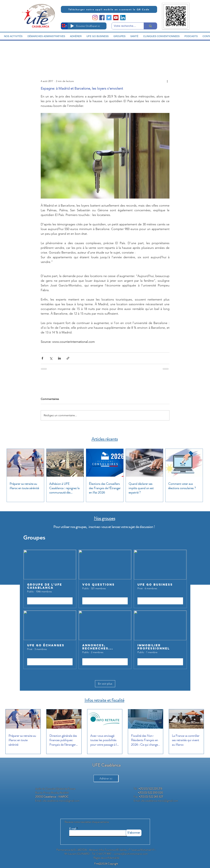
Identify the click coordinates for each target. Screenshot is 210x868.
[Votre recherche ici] (125, 26)
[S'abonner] (134, 833)
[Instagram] (95, 18)
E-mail (73, 829)
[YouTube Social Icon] (116, 18)
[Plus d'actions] (167, 81)
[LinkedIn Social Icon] (123, 18)
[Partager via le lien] (68, 358)
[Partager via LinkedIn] (59, 358)
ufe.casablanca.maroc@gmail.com (61, 801)
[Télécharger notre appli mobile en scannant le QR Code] (109, 9)
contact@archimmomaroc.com (131, 854)
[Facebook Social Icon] (102, 18)
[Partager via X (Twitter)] (51, 358)
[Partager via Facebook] (42, 358)
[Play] (72, 26)
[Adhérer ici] (106, 778)
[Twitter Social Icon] (109, 18)
